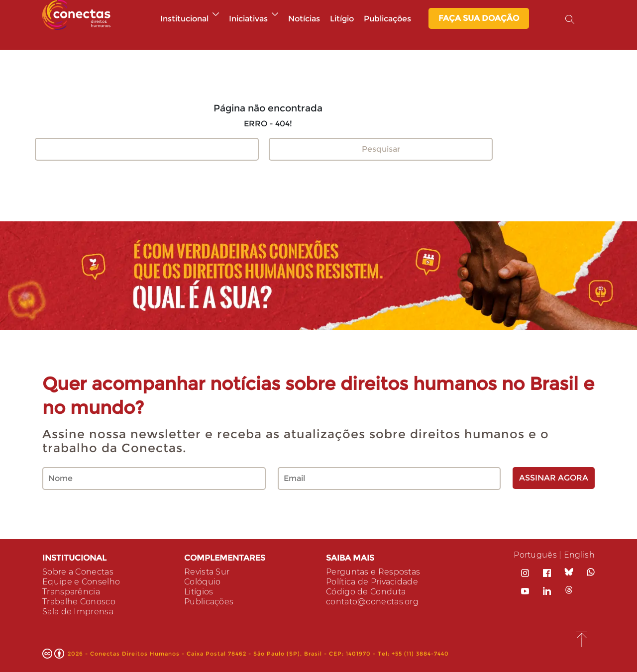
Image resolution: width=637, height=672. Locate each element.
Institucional (190, 19)
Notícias (304, 19)
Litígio (342, 19)
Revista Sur (207, 572)
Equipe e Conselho (81, 582)
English (579, 555)
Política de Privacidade (372, 582)
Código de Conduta (366, 592)
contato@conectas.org (372, 602)
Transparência (71, 592)
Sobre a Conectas (78, 572)
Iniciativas (254, 19)
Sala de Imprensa (78, 612)
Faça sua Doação (479, 18)
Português (535, 555)
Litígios (199, 592)
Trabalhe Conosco (79, 602)
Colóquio (202, 582)
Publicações (387, 19)
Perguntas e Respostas (373, 572)
